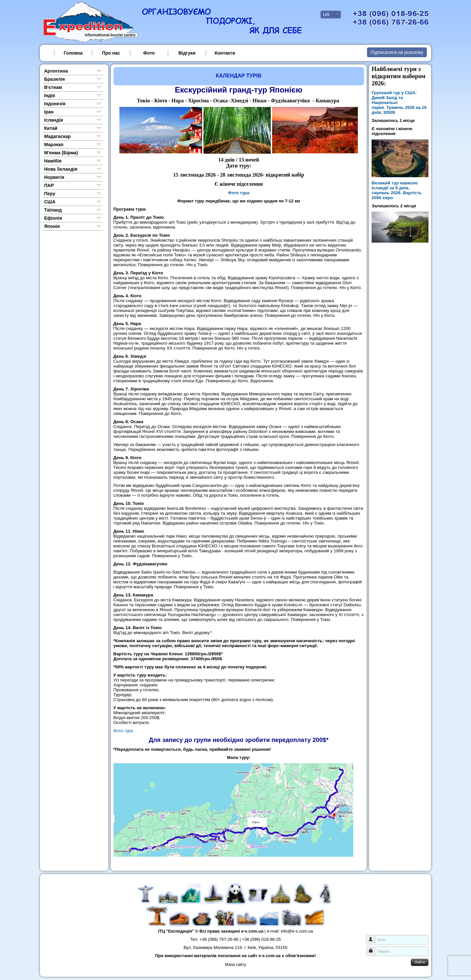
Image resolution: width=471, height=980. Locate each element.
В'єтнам (53, 87)
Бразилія (54, 79)
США (50, 202)
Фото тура (239, 193)
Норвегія (54, 177)
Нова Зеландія (61, 169)
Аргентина (56, 71)
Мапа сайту (235, 965)
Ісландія (54, 120)
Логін (373, 937)
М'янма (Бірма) (61, 153)
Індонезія (55, 104)
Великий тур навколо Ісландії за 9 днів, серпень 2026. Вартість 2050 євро (397, 190)
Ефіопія (53, 218)
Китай (51, 128)
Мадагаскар (57, 136)
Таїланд (53, 210)
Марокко (54, 145)
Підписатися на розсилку (397, 52)
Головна (73, 53)
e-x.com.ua (252, 931)
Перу (50, 194)
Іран (49, 112)
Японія (52, 226)
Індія (50, 95)
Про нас (111, 53)
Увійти (420, 962)
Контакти (225, 53)
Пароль (373, 948)
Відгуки (187, 53)
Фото (149, 53)
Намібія (53, 161)
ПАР (49, 185)
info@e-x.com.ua (297, 931)
